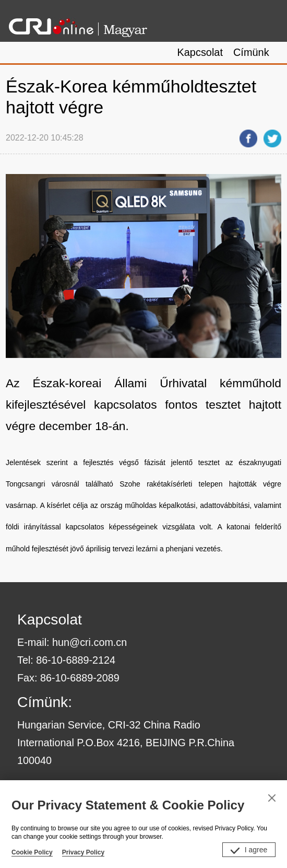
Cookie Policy (32, 852)
